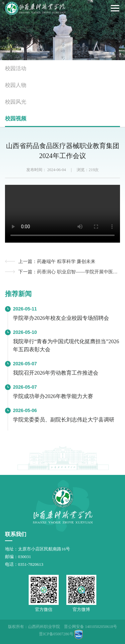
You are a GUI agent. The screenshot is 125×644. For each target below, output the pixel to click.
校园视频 (16, 118)
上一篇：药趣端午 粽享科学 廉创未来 (57, 262)
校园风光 (16, 102)
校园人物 (16, 85)
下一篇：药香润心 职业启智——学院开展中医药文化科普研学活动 (69, 272)
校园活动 (16, 68)
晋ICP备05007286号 (56, 634)
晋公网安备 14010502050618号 (90, 627)
